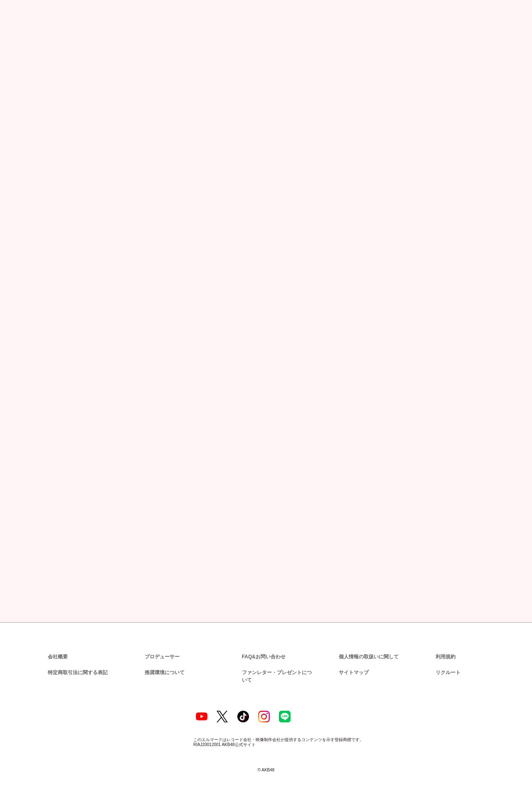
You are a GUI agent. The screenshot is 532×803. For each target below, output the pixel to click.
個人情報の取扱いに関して (368, 656)
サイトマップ (352, 672)
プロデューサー (161, 656)
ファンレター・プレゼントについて (277, 672)
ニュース (48, 48)
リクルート (447, 672)
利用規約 (446, 656)
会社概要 (58, 656)
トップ (20, 48)
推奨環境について (164, 672)
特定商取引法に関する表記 (77, 672)
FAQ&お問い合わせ (264, 656)
